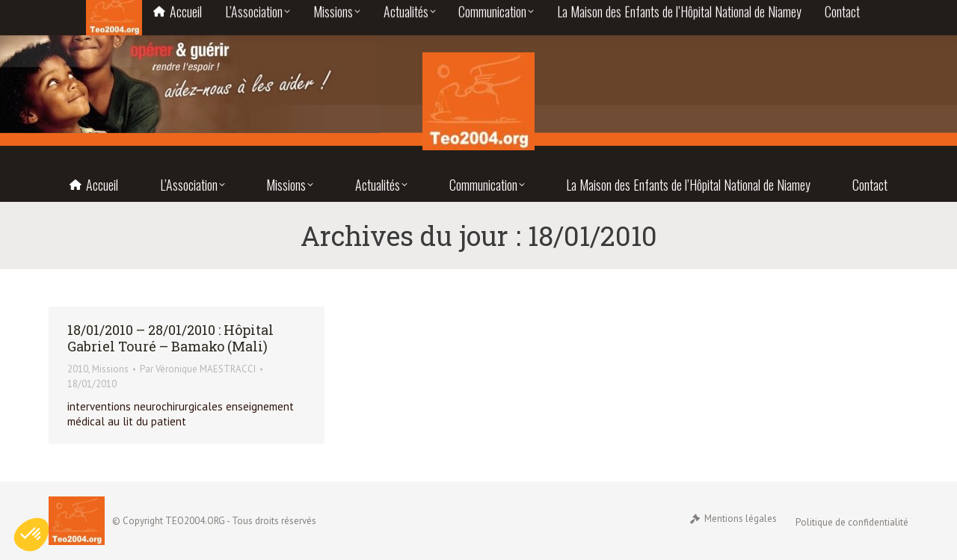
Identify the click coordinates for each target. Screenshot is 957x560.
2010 (78, 369)
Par (198, 369)
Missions (110, 369)
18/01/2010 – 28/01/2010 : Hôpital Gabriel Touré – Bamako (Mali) (170, 338)
